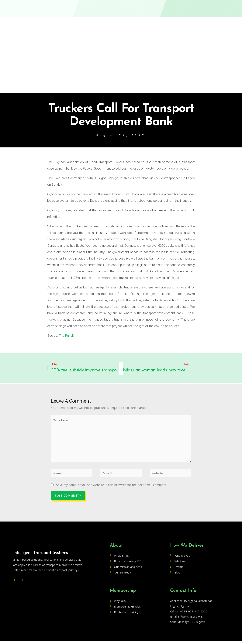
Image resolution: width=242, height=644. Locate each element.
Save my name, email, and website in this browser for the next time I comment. (112, 488)
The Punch (66, 336)
